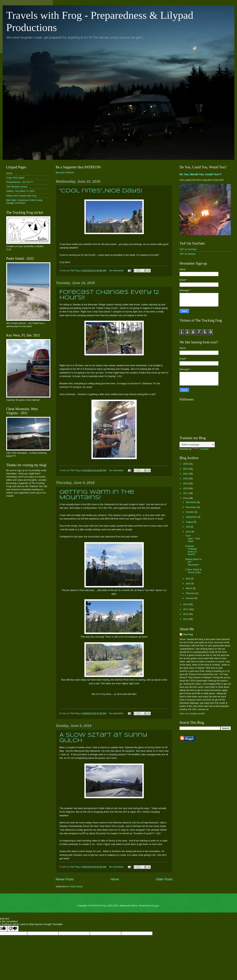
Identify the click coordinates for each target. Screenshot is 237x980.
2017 (186, 493)
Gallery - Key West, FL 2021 (20, 191)
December (191, 502)
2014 (186, 609)
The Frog (188, 634)
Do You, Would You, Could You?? (200, 174)
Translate (200, 449)
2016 (186, 498)
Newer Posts (65, 879)
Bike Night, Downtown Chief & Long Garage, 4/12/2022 (24, 201)
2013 (186, 614)
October (190, 512)
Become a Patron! (65, 172)
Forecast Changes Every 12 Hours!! (191, 550)
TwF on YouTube (188, 249)
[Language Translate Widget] (197, 445)
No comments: (117, 271)
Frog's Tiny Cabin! (15, 178)
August (190, 522)
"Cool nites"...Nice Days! (101, 191)
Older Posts (164, 879)
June (189, 532)
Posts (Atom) (76, 886)
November (191, 507)
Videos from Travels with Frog (21, 196)
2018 (186, 488)
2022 (186, 469)
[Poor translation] (13, 929)
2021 (186, 474)
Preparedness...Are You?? (19, 182)
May (188, 578)
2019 (186, 483)
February (191, 593)
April (188, 583)
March (189, 588)
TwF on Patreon (188, 254)
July (188, 527)
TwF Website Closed (17, 187)
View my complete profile (192, 714)
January (190, 598)
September (192, 517)
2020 (186, 478)
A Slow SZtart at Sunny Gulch (193, 571)
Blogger (155, 906)
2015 (186, 604)
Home (115, 879)
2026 (186, 464)
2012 (186, 619)
